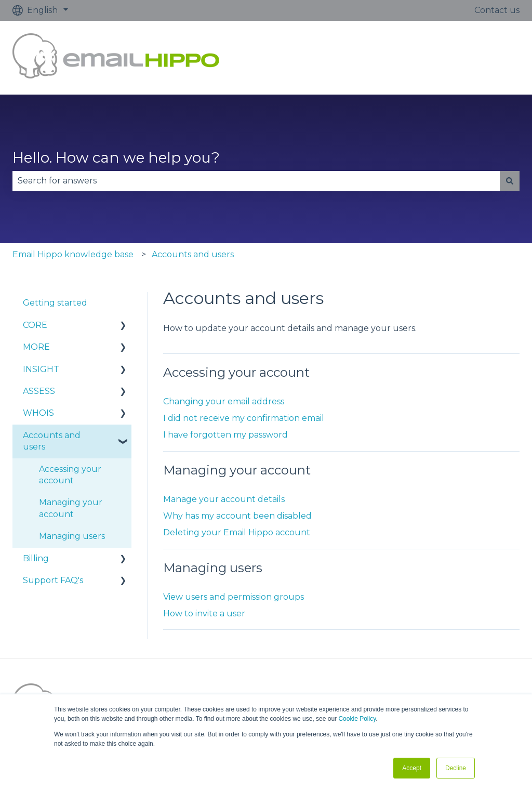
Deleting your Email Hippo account (237, 532)
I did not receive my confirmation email (244, 418)
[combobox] (256, 181)
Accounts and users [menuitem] (52, 441)
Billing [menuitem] (36, 558)
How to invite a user (204, 613)
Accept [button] (412, 768)
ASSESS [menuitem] (39, 391)
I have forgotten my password (225, 435)
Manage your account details (224, 499)
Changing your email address (224, 401)
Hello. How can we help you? (116, 157)
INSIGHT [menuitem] (41, 369)
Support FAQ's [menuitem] (53, 580)
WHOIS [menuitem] (38, 413)
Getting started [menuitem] (55, 303)
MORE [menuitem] (36, 347)
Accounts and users (193, 254)
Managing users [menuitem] (72, 536)
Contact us (497, 10)
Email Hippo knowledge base (73, 254)
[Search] (510, 181)
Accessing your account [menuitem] (70, 475)
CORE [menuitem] (35, 325)
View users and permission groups (234, 597)
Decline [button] (456, 768)
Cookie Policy (357, 719)
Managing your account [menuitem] (71, 508)
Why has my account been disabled (237, 516)
